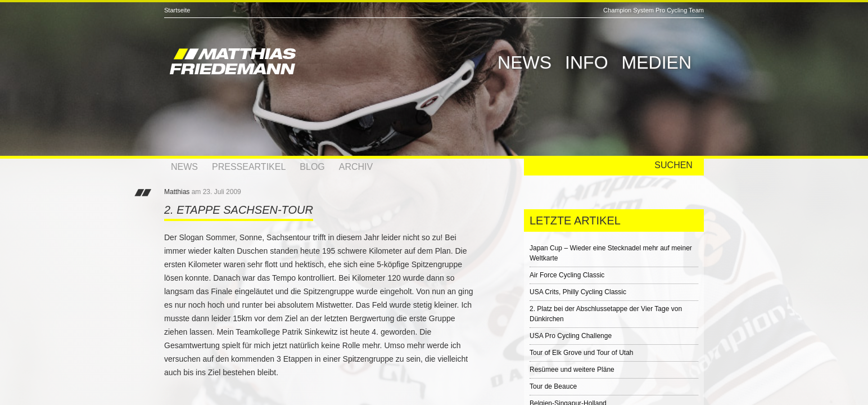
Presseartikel (249, 167)
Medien (657, 62)
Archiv (356, 167)
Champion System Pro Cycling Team (654, 10)
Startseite (177, 10)
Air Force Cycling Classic (567, 275)
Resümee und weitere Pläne (572, 370)
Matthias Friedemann (282, 63)
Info (586, 62)
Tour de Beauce (553, 386)
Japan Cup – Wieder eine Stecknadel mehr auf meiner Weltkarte (611, 253)
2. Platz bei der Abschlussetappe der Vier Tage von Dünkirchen (606, 314)
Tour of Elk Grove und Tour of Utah (582, 353)
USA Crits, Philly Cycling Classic (578, 292)
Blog (312, 167)
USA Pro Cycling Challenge (571, 336)
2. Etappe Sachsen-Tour (239, 210)
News (525, 62)
